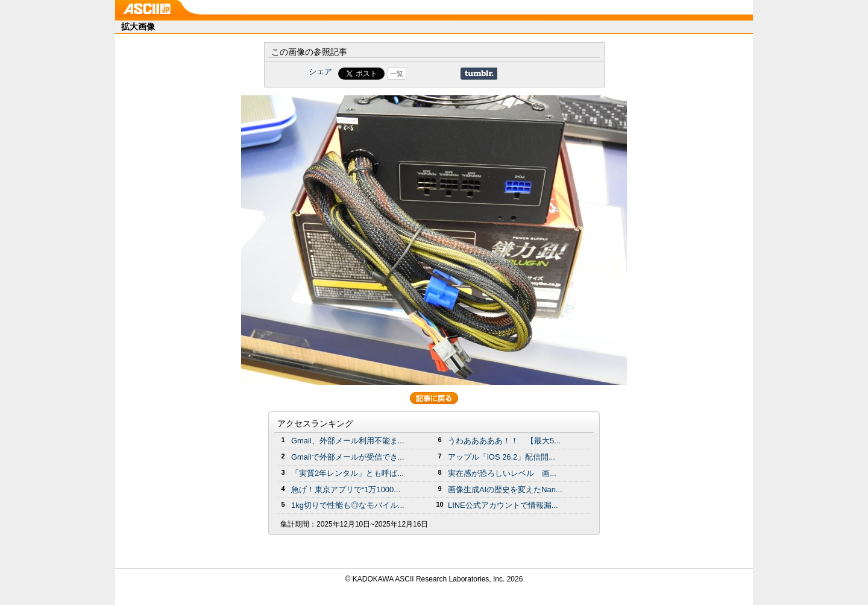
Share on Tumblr (479, 74)
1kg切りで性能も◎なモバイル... (348, 505)
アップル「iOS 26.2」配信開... (502, 457)
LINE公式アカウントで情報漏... (503, 505)
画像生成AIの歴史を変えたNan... (505, 489)
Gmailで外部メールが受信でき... (348, 457)
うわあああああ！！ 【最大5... (504, 441)
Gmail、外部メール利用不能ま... (348, 441)
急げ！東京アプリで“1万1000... (346, 489)
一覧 (397, 74)
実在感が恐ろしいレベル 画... (502, 473)
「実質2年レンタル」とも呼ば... (348, 473)
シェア (320, 71)
